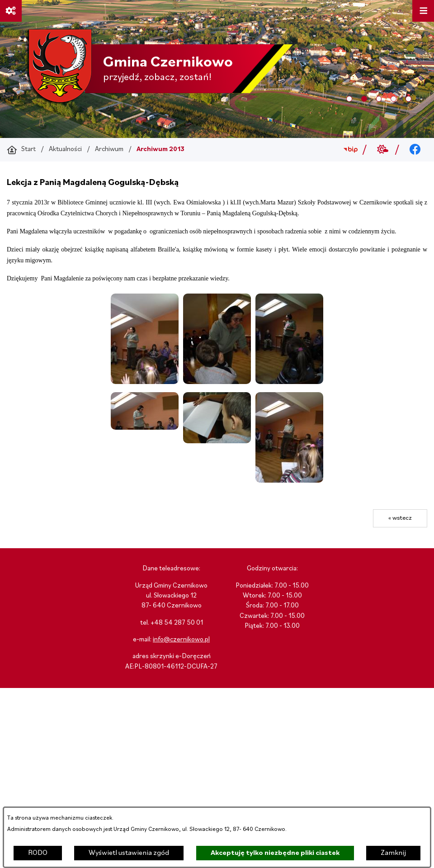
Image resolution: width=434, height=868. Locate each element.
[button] (145, 382)
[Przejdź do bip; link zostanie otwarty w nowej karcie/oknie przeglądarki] (351, 150)
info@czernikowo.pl (181, 640)
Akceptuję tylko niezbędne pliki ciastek (275, 853)
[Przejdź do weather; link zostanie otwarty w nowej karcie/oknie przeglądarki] (383, 150)
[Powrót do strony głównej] (21, 150)
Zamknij (393, 853)
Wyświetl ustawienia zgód (129, 853)
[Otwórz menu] (423, 11)
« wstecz (400, 518)
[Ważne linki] (11, 11)
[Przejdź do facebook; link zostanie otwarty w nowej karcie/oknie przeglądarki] (415, 150)
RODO (38, 853)
